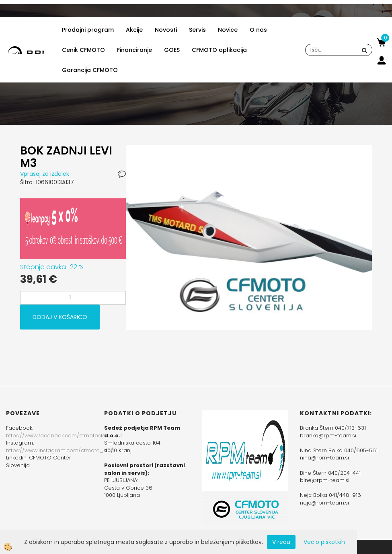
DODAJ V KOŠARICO (60, 317)
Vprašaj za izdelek (45, 174)
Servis (197, 30)
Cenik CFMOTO (83, 50)
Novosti (166, 30)
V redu (281, 542)
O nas (258, 30)
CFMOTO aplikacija (219, 50)
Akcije (134, 30)
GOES (172, 50)
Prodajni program (88, 30)
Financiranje (134, 50)
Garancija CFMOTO (90, 70)
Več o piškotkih (324, 542)
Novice (228, 30)
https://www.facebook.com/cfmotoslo (56, 436)
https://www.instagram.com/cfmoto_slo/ (60, 450)
